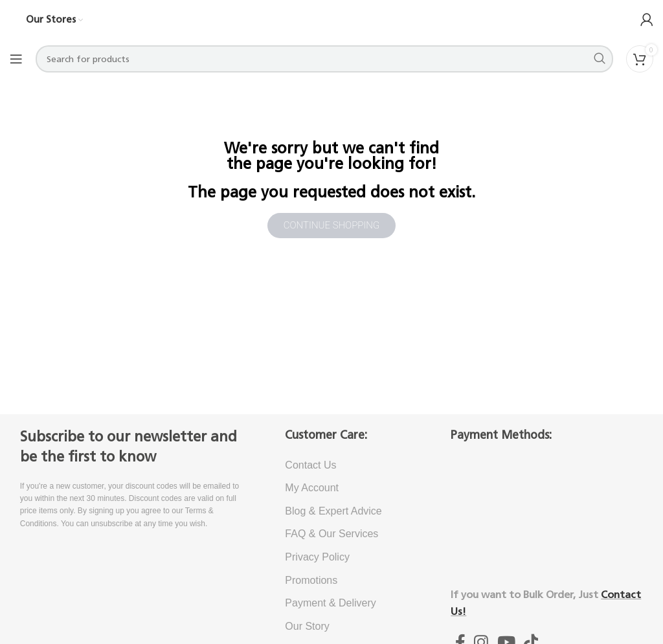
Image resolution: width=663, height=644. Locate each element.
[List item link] (348, 465)
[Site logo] (331, 19)
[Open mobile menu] (16, 59)
